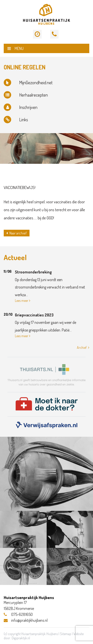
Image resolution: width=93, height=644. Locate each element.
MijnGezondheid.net (28, 83)
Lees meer (23, 301)
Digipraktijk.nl (21, 638)
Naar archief (17, 233)
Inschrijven (21, 107)
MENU (15, 48)
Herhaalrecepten (26, 95)
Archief (83, 347)
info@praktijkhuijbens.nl (26, 620)
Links (16, 120)
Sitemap (66, 634)
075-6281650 (18, 614)
